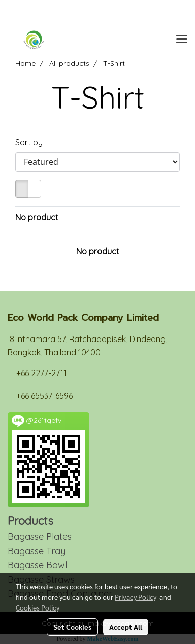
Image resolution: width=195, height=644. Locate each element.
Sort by (32, 142)
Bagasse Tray (37, 551)
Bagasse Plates (40, 537)
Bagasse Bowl (37, 565)
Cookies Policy (38, 607)
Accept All (126, 627)
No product (37, 217)
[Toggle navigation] (182, 40)
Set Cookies (72, 627)
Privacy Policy (136, 597)
